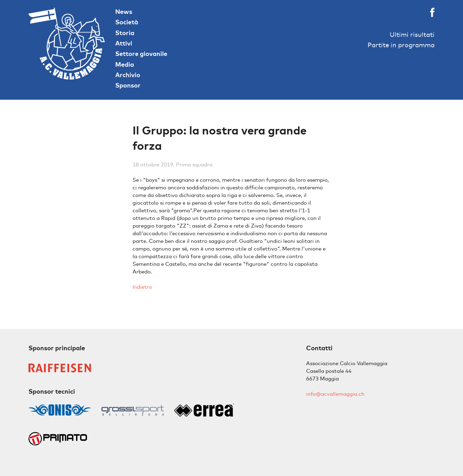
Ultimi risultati (412, 35)
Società (127, 22)
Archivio (128, 75)
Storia (125, 33)
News (124, 12)
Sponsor (128, 85)
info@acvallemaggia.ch (335, 394)
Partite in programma (401, 45)
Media (125, 64)
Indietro (142, 287)
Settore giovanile (141, 54)
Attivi (124, 43)
